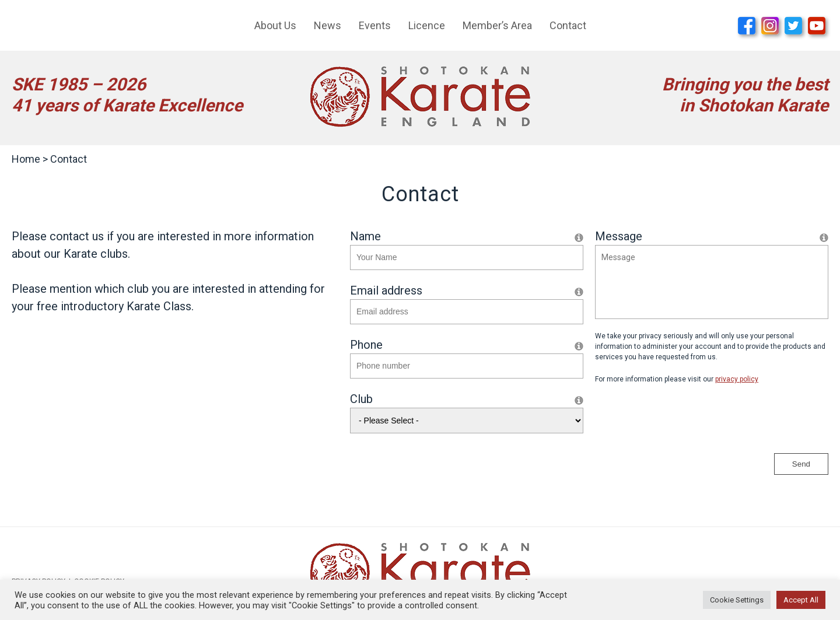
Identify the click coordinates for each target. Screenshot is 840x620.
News (328, 25)
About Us (275, 25)
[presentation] (684, 419)
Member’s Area (497, 25)
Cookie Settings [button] (737, 600)
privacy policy (737, 379)
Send (801, 464)
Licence (427, 25)
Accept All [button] (801, 600)
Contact (568, 25)
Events (375, 25)
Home (26, 159)
